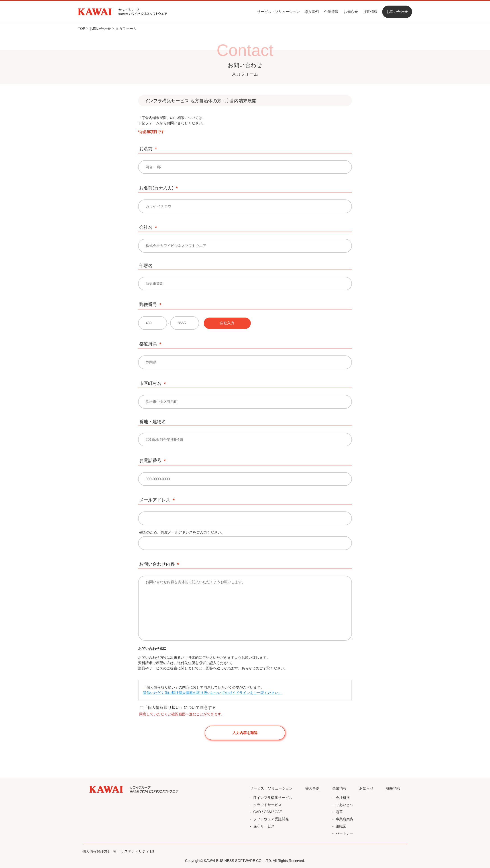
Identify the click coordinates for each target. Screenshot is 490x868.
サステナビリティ (137, 851)
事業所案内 (345, 819)
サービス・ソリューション (278, 12)
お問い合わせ (100, 29)
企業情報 (331, 12)
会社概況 (343, 798)
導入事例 (312, 12)
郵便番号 (148, 304)
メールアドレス (155, 500)
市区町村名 (150, 383)
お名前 (146, 149)
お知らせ (351, 12)
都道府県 (148, 344)
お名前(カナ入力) (156, 188)
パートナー (345, 833)
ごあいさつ (345, 805)
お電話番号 (150, 460)
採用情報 (370, 12)
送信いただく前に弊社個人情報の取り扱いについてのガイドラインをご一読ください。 (212, 693)
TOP (82, 29)
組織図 (341, 826)
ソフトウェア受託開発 (271, 819)
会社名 (146, 227)
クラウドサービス (267, 805)
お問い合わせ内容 (157, 564)
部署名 (146, 266)
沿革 (339, 812)
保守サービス (264, 826)
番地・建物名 (153, 422)
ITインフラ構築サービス (273, 798)
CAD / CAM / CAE (268, 812)
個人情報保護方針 (99, 851)
